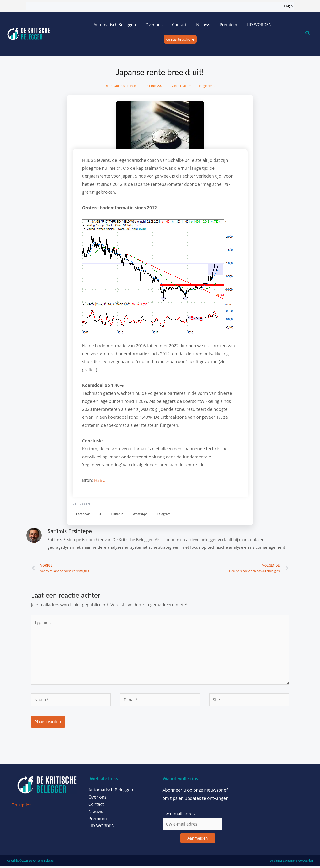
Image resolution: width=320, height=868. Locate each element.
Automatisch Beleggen (115, 25)
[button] (83, 514)
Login (288, 6)
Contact (179, 25)
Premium (228, 25)
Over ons (154, 25)
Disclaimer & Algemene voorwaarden (291, 863)
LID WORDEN (259, 25)
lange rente (207, 86)
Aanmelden (198, 840)
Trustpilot (22, 807)
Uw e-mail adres (179, 816)
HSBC (100, 480)
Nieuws (203, 25)
